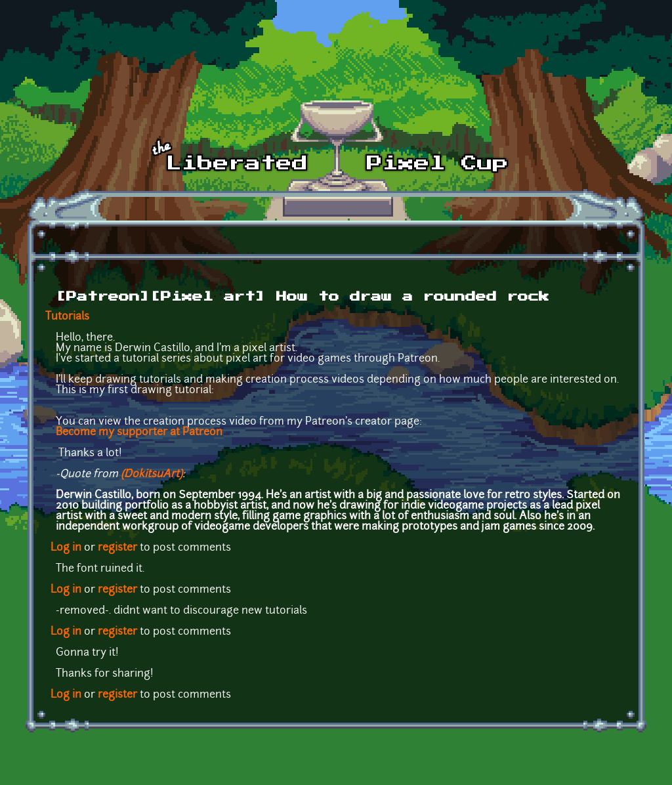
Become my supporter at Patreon (139, 433)
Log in (66, 548)
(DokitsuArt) (152, 475)
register (117, 548)
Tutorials (67, 317)
